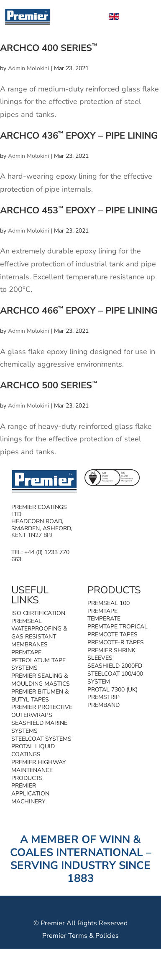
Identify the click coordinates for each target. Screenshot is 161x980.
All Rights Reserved (97, 923)
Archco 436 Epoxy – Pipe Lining (79, 136)
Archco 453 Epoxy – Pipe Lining (79, 210)
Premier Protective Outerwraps (42, 711)
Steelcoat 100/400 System (115, 678)
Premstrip (103, 697)
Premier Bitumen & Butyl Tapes (40, 696)
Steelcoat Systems (41, 739)
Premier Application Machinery (30, 794)
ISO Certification (38, 613)
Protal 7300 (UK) (112, 690)
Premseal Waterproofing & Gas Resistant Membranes (39, 633)
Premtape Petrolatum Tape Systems (38, 660)
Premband (103, 705)
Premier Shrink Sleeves (111, 654)
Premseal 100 (109, 603)
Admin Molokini (28, 68)
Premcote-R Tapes (116, 642)
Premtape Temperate (104, 615)
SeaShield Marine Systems (39, 727)
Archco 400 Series (49, 48)
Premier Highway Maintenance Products (38, 770)
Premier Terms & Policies (80, 936)
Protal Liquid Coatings (33, 750)
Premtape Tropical (118, 627)
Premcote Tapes (112, 634)
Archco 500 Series (49, 385)
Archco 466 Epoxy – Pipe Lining (79, 311)
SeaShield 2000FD (115, 666)
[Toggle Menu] (146, 16)
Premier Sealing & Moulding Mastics (41, 680)
